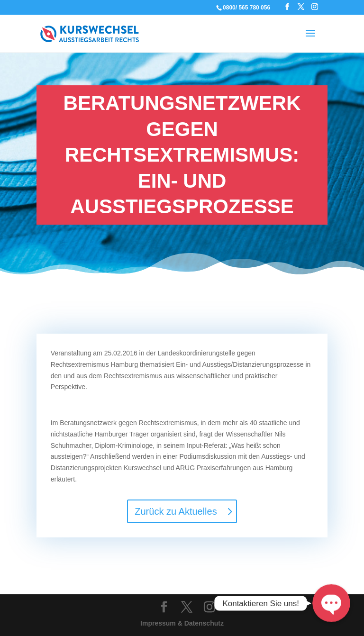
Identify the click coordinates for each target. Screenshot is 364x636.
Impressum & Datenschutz (182, 623)
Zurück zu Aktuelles (176, 511)
